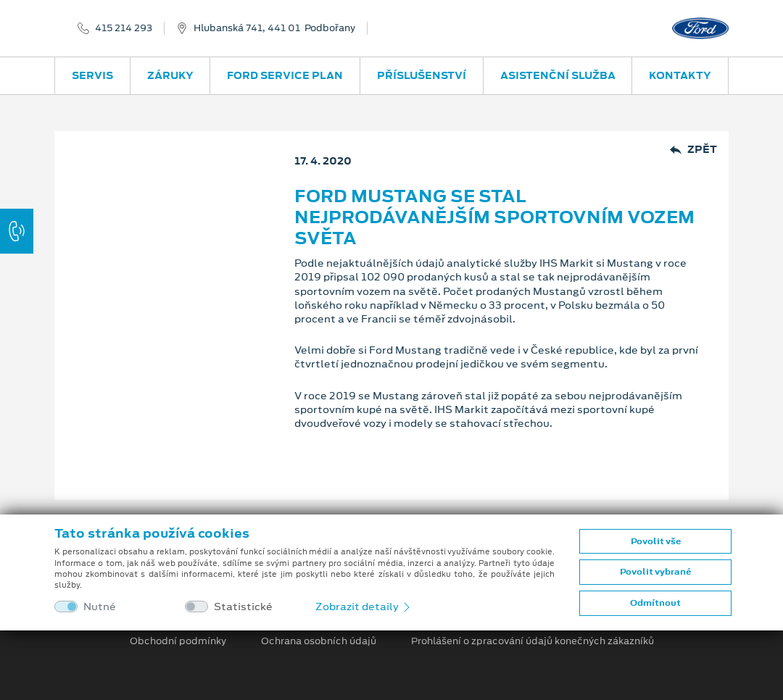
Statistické (243, 607)
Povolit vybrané (655, 572)
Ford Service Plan (285, 75)
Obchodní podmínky (178, 641)
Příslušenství (422, 75)
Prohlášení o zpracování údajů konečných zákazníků (533, 641)
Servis (92, 75)
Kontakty (680, 75)
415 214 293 (124, 28)
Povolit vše (656, 541)
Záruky (170, 75)
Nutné (100, 607)
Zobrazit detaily (364, 607)
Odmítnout (655, 603)
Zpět (693, 150)
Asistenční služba (558, 75)
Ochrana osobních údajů (319, 641)
